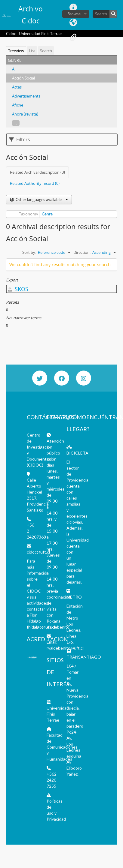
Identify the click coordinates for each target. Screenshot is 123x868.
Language (73, 23)
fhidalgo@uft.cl (41, 627)
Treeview (16, 51)
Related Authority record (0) (35, 183)
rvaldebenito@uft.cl (65, 648)
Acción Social (23, 78)
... (16, 123)
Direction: (82, 252)
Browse (74, 14)
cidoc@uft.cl (38, 552)
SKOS (18, 289)
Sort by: (29, 252)
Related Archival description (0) (37, 172)
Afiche (18, 105)
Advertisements (26, 96)
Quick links (73, 8)
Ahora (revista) (25, 114)
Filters (20, 140)
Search (46, 51)
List (32, 51)
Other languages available (41, 200)
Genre (47, 214)
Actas (17, 87)
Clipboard (73, 38)
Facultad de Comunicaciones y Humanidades (62, 747)
